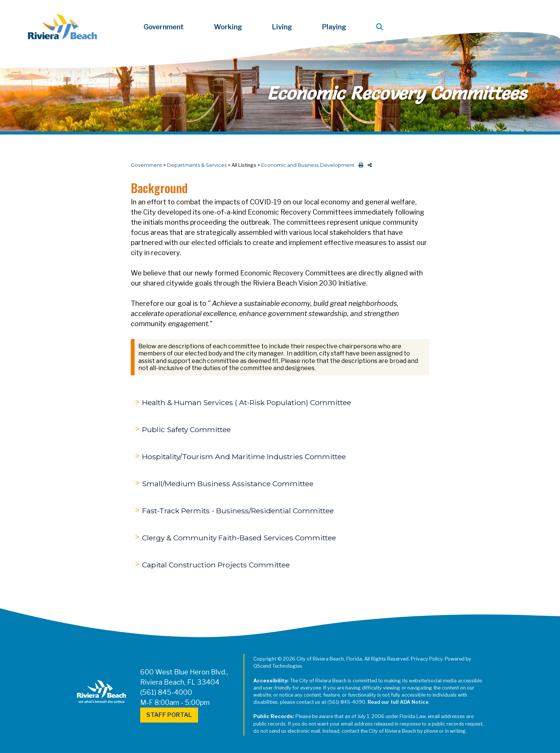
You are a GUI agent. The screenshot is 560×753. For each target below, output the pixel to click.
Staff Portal (169, 715)
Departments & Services (197, 165)
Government (146, 165)
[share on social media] (368, 165)
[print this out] (359, 165)
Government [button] (164, 27)
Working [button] (228, 27)
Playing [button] (334, 27)
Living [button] (282, 27)
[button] (381, 27)
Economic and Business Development (308, 165)
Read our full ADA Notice (398, 702)
